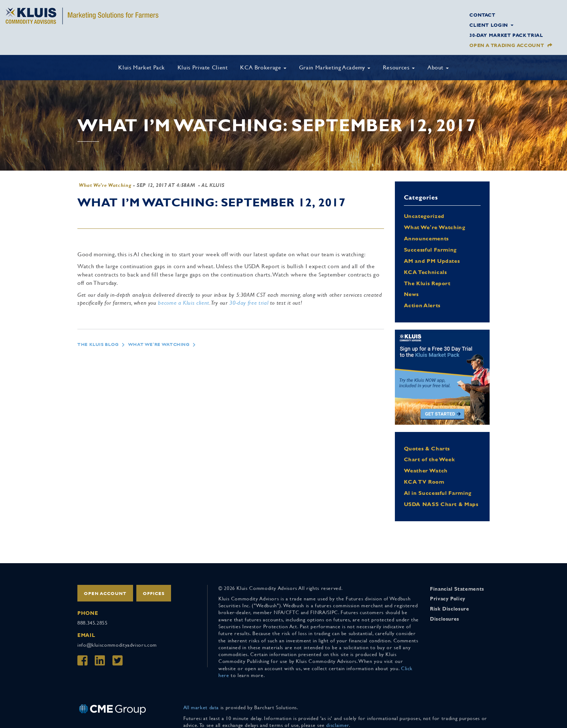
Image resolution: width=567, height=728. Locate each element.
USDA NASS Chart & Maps (441, 504)
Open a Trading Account (507, 45)
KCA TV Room (424, 482)
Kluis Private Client (203, 67)
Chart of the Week (429, 459)
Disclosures (445, 619)
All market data (201, 707)
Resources (399, 67)
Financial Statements (457, 589)
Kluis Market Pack (142, 67)
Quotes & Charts (427, 448)
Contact (482, 15)
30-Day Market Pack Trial (506, 35)
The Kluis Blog (98, 344)
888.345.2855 (93, 623)
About (438, 67)
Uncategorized (424, 216)
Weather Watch (426, 470)
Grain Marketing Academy (335, 67)
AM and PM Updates (432, 261)
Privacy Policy (448, 599)
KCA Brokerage (263, 67)
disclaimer (337, 725)
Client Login (491, 25)
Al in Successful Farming (438, 493)
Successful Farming (430, 250)
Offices (154, 594)
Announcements (426, 238)
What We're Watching (105, 185)
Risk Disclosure (450, 609)
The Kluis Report (427, 283)
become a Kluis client (184, 303)
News (412, 294)
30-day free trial (249, 303)
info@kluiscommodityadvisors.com (117, 645)
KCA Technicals (425, 272)
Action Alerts (422, 305)
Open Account (105, 594)
